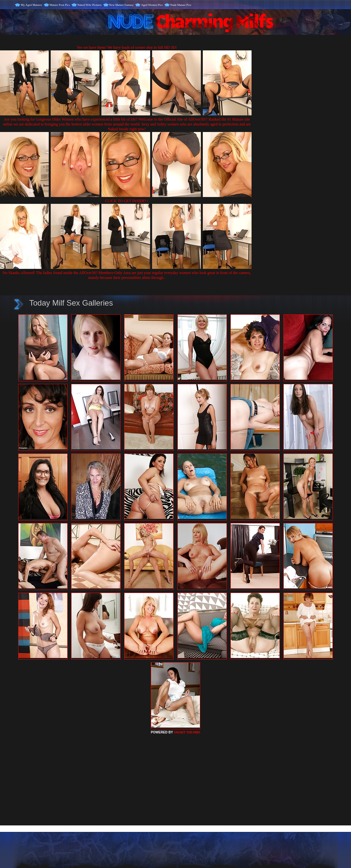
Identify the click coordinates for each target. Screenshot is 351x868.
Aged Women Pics (152, 5)
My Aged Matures (32, 5)
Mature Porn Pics (60, 5)
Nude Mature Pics (181, 5)
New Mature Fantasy (121, 5)
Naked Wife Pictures (89, 5)
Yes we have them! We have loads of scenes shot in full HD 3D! (127, 47)
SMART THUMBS (187, 732)
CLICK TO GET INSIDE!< (127, 201)
